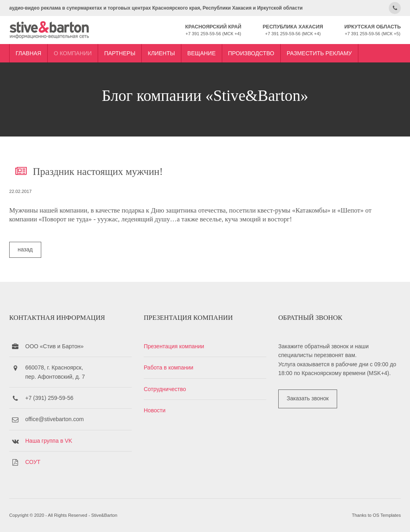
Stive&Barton (104, 515)
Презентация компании (174, 346)
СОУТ (33, 462)
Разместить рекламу (319, 53)
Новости (155, 410)
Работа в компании (169, 367)
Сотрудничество (165, 389)
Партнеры (120, 53)
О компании (73, 53)
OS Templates (387, 515)
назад (25, 249)
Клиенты (161, 53)
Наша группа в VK (49, 441)
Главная (28, 53)
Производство (251, 53)
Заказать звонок (308, 398)
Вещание (202, 53)
